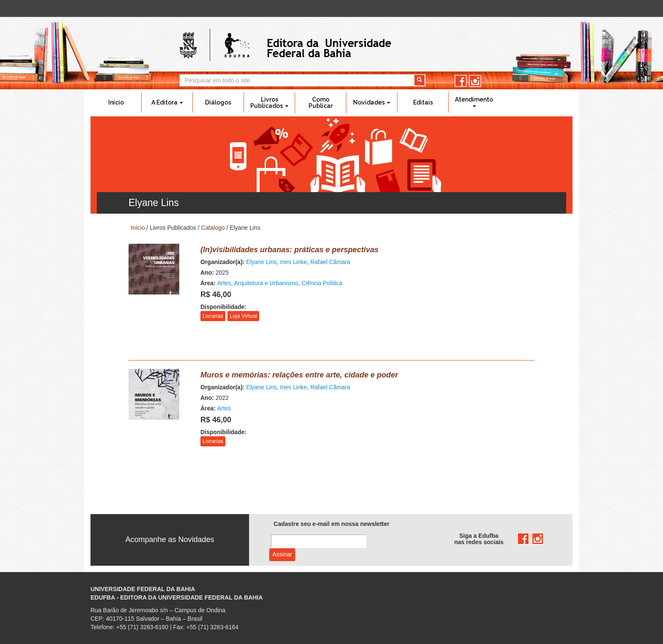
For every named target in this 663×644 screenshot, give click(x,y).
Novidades (372, 102)
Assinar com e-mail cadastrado (282, 555)
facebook (461, 81)
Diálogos (218, 102)
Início (116, 102)
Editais (423, 102)
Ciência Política (322, 283)
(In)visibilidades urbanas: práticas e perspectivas (289, 250)
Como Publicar (321, 103)
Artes (224, 283)
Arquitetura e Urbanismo (266, 283)
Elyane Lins (261, 262)
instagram (475, 81)
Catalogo (213, 228)
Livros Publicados (269, 103)
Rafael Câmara (330, 262)
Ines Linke (293, 262)
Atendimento (474, 102)
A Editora (167, 102)
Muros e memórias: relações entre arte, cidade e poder (299, 375)
